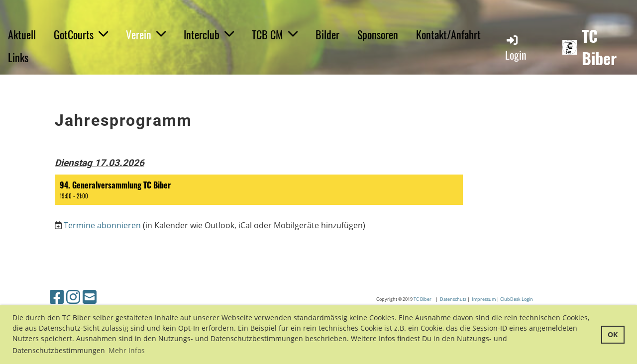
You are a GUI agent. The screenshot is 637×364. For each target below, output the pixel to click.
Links (18, 57)
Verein (146, 34)
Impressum (484, 299)
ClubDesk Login (517, 299)
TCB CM (275, 34)
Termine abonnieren (102, 225)
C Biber (425, 299)
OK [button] (613, 334)
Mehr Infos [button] (127, 350)
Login (516, 48)
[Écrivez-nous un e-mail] (90, 297)
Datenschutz (454, 299)
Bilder (327, 34)
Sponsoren (378, 34)
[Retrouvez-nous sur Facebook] (57, 297)
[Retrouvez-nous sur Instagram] (73, 297)
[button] (259, 190)
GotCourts (81, 34)
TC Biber (599, 47)
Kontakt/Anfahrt (448, 34)
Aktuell (22, 34)
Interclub (209, 34)
